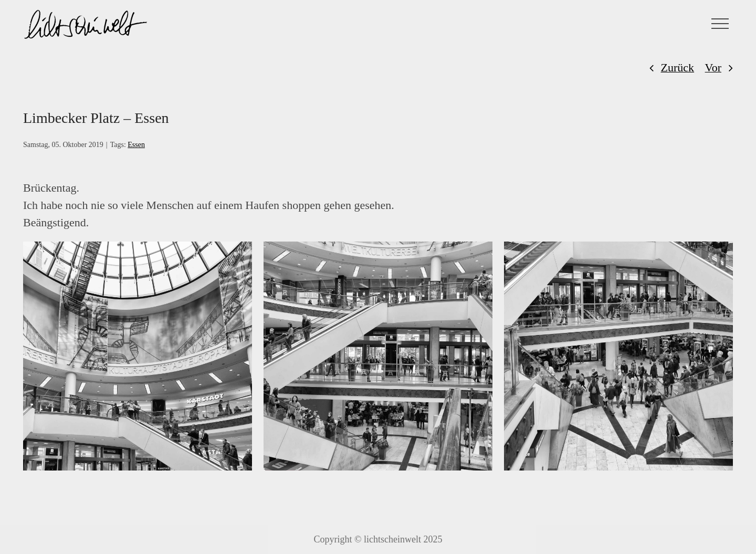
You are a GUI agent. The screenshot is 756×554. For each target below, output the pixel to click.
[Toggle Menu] (720, 24)
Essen (136, 145)
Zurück (678, 67)
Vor (713, 67)
